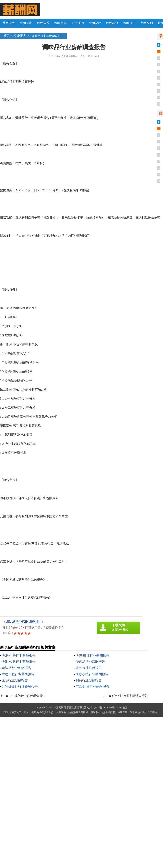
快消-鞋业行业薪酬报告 (92, 656)
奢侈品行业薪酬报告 (90, 662)
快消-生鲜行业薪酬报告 (19, 656)
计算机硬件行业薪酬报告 (20, 686)
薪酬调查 (112, 23)
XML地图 (122, 708)
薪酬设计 (95, 23)
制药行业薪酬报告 (89, 680)
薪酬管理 (60, 23)
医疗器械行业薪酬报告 (92, 674)
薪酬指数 (9, 23)
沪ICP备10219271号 (104, 708)
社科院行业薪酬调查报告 (131, 696)
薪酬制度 (26, 23)
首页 (6, 36)
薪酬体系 (43, 23)
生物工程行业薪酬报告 (18, 674)
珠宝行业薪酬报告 (89, 668)
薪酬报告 (129, 23)
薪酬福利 (147, 23)
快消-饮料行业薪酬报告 (19, 662)
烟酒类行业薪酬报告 (16, 668)
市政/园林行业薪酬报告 (92, 686)
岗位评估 (78, 23)
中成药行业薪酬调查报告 (28, 696)
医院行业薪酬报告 (15, 680)
